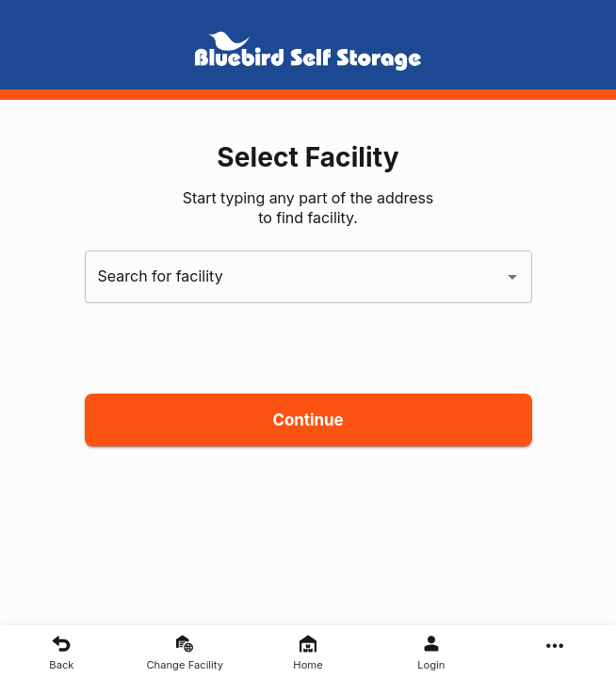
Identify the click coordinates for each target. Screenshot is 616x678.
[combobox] (294, 277)
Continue (308, 420)
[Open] (512, 277)
